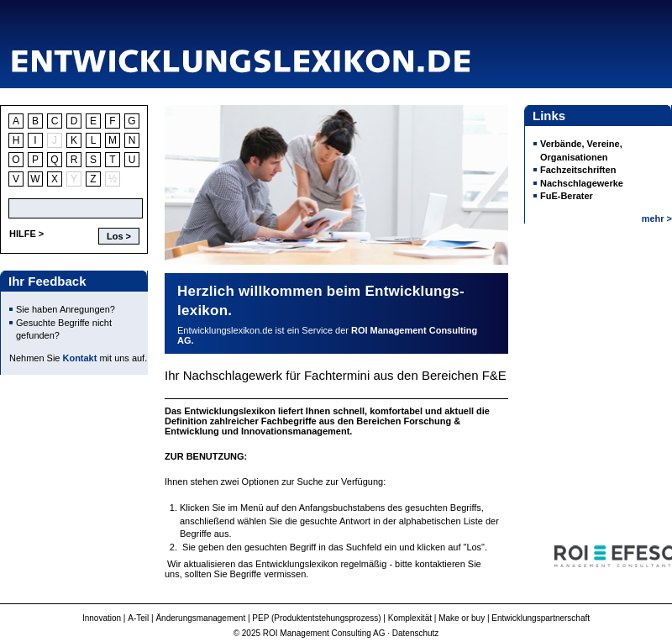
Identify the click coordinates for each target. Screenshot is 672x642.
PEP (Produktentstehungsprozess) (316, 618)
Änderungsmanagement (200, 618)
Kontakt (80, 358)
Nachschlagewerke (582, 183)
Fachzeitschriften (578, 170)
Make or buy (462, 618)
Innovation (102, 618)
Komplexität (410, 618)
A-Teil (138, 618)
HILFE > (26, 234)
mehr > (657, 218)
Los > (119, 236)
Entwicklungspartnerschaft (541, 618)
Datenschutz (416, 633)
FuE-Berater (567, 196)
